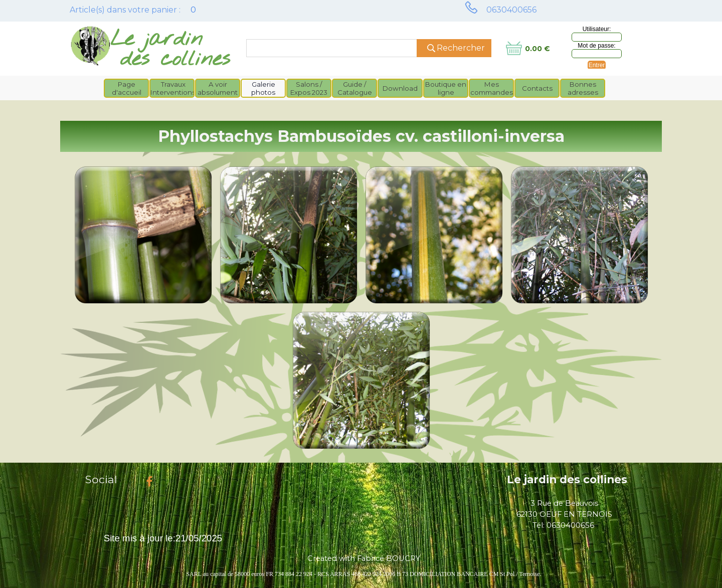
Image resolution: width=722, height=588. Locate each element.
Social (101, 479)
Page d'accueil (127, 88)
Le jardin (156, 39)
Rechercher (461, 48)
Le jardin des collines (567, 479)
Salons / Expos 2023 (309, 88)
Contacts (537, 88)
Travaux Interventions (173, 88)
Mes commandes (492, 88)
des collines (175, 59)
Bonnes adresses (583, 88)
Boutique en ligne (446, 88)
